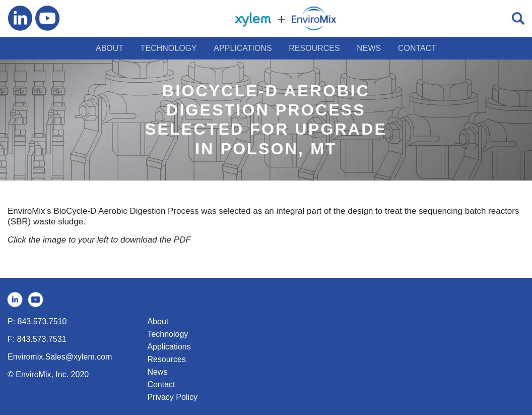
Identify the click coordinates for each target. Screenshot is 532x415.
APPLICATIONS (243, 48)
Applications (169, 347)
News (157, 372)
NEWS (369, 48)
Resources (166, 359)
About (158, 321)
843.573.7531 (42, 339)
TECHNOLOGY (169, 48)
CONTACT (417, 48)
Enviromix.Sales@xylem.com (60, 357)
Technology (168, 334)
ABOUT (110, 48)
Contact (161, 384)
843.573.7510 (42, 321)
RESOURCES (314, 48)
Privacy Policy (172, 397)
